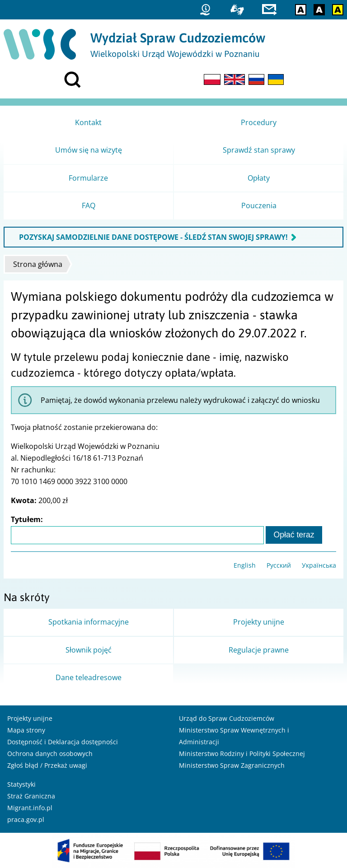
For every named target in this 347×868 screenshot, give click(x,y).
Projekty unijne (30, 718)
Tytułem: (27, 519)
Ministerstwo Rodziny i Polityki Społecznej (242, 754)
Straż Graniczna (31, 796)
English (245, 565)
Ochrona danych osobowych (50, 754)
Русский (279, 565)
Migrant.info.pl (30, 808)
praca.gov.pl (26, 819)
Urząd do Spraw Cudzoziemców (227, 718)
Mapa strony (26, 730)
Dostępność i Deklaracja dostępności (63, 742)
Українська (319, 565)
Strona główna (38, 264)
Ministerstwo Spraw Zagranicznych (232, 765)
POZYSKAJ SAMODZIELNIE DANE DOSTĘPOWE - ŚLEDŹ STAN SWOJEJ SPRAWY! (153, 237)
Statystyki (21, 784)
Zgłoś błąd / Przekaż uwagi (47, 765)
